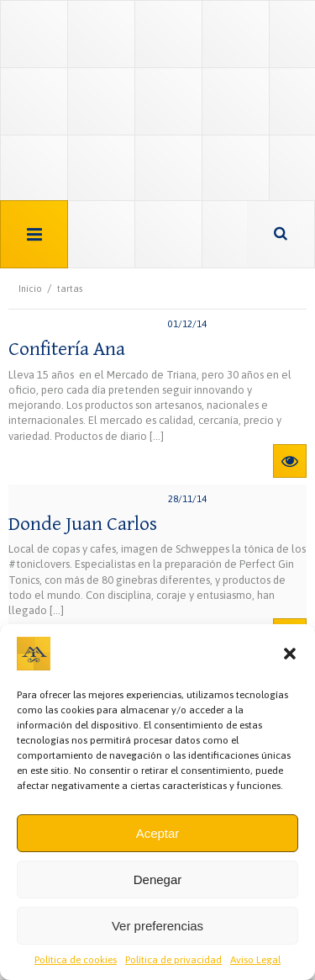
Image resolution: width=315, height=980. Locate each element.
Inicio (30, 289)
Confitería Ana (67, 349)
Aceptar (158, 833)
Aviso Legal (255, 960)
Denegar (158, 879)
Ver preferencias (157, 926)
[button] (290, 654)
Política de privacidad (173, 960)
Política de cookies (76, 960)
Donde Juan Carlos (83, 524)
